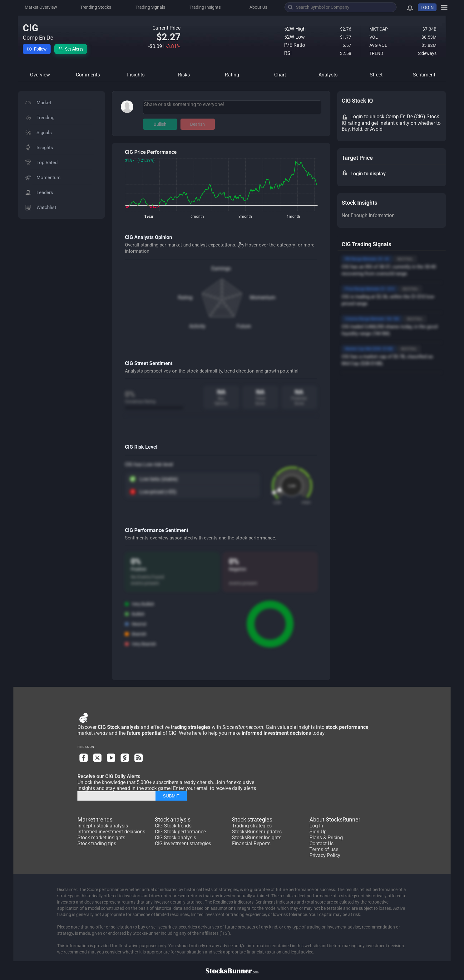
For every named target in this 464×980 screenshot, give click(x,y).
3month (245, 217)
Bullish (160, 124)
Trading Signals (150, 7)
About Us (258, 7)
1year (149, 217)
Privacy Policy (325, 855)
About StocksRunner (335, 819)
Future (244, 326)
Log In (316, 826)
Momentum (263, 297)
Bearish (197, 124)
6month (197, 217)
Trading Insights (205, 7)
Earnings (221, 268)
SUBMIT (171, 796)
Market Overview (41, 7)
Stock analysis (173, 819)
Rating (185, 297)
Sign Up (318, 832)
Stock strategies (252, 819)
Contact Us (321, 843)
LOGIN (427, 7)
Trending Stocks (96, 7)
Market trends (95, 819)
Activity (197, 326)
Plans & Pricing (326, 838)
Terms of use (324, 849)
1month (293, 217)
